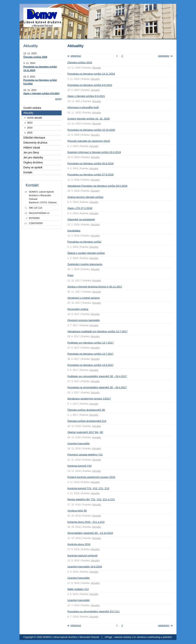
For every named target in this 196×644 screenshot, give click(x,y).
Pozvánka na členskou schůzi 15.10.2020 (91, 130)
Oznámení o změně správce (84, 298)
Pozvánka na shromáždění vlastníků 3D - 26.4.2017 (97, 387)
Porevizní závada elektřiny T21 (85, 455)
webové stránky (123, 637)
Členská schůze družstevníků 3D (86, 410)
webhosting (154, 637)
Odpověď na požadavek (81, 219)
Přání (70, 275)
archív (58, 99)
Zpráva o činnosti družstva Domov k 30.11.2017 (95, 287)
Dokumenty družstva (35, 143)
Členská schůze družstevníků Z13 (87, 421)
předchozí (76, 56)
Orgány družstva (33, 163)
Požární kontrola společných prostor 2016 (91, 477)
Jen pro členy (31, 153)
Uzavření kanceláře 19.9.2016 (85, 567)
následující (164, 56)
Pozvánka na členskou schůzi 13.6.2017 (90, 365)
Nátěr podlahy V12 (78, 589)
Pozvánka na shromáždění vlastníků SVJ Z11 (94, 611)
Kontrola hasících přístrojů (82, 556)
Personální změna (78, 309)
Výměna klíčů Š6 (77, 511)
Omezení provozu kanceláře (84, 320)
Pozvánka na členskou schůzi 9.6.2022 (90, 85)
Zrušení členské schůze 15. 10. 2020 (89, 119)
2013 (30, 123)
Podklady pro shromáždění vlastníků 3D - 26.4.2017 (97, 376)
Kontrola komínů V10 (79, 466)
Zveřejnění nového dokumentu (85, 264)
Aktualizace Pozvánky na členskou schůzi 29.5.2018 (97, 186)
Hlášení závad (32, 148)
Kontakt (28, 172)
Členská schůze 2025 (80, 63)
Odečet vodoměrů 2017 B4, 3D (85, 432)
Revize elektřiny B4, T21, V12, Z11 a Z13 (91, 499)
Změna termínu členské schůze (85, 197)
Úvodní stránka (32, 108)
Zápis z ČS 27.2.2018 (80, 208)
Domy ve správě (33, 167)
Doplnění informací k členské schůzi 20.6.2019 (94, 152)
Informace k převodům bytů (83, 107)
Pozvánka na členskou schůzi (84, 242)
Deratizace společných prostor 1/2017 (89, 399)
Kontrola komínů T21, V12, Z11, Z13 (88, 488)
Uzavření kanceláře (78, 443)
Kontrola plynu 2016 (79, 544)
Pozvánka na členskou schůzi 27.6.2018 (90, 175)
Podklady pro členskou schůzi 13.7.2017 (91, 343)
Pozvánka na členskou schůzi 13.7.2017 (90, 354)
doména (141, 637)
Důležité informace (34, 138)
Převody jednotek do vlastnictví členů (89, 141)
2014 (30, 128)
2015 (30, 133)
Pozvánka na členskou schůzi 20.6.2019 (90, 163)
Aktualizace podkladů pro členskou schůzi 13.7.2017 (97, 331)
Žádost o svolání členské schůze (86, 253)
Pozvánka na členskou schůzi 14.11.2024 (91, 74)
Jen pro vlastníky (33, 158)
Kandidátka (74, 231)
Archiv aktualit (35, 118)
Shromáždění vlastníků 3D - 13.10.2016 (90, 533)
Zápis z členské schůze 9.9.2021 (86, 96)
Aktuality (97, 68)
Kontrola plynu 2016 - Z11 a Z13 (86, 522)
